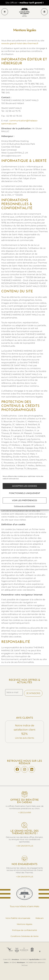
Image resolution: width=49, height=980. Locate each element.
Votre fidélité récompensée (18, 918)
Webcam (40, 918)
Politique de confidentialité (24, 506)
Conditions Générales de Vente (24, 936)
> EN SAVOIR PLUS (25, 846)
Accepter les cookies (24, 486)
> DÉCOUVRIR (24, 813)
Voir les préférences (24, 500)
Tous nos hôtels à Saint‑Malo (24, 906)
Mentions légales (25, 924)
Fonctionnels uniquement (25, 493)
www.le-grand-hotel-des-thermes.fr (20, 43)
